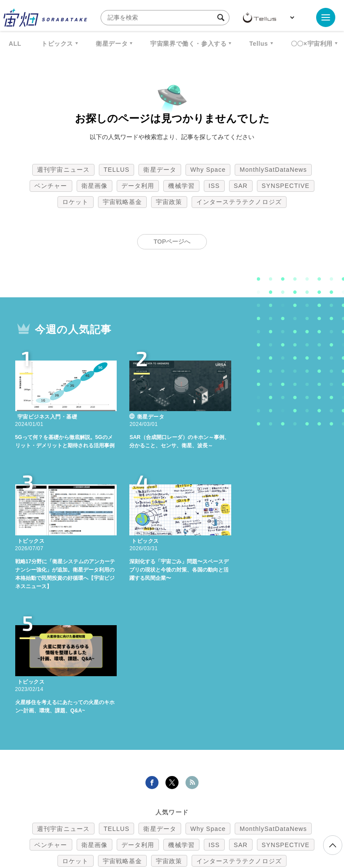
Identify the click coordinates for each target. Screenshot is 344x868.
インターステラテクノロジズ (239, 202)
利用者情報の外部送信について (218, 822)
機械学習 (181, 186)
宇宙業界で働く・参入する (188, 44)
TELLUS (117, 170)
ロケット (75, 202)
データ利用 (138, 186)
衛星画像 (94, 186)
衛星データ (112, 44)
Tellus (258, 44)
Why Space (208, 170)
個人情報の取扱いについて (146, 822)
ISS (214, 186)
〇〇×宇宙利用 (312, 44)
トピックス (57, 44)
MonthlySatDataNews (273, 170)
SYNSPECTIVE (286, 186)
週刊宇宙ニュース (63, 170)
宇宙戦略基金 (123, 202)
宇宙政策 (169, 202)
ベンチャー (51, 186)
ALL (15, 44)
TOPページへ (172, 242)
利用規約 (100, 822)
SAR (241, 186)
